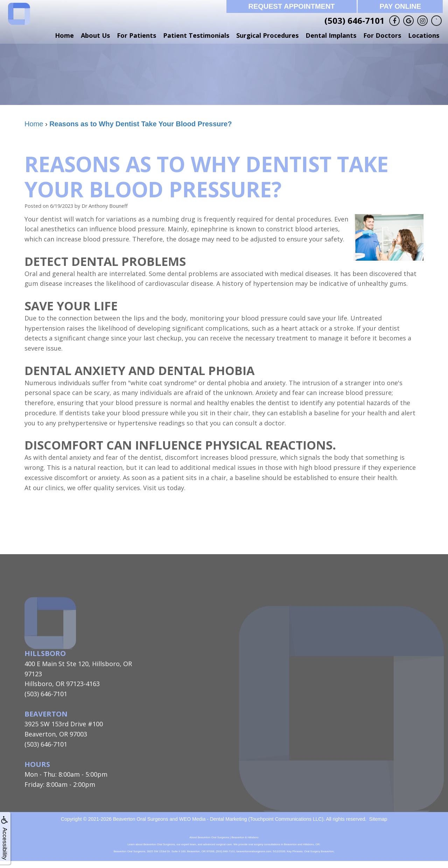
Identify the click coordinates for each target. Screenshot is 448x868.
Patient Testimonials (196, 35)
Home (64, 35)
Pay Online (400, 6)
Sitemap (378, 819)
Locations (424, 35)
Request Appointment (291, 6)
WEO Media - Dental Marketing (213, 819)
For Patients (136, 35)
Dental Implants (331, 35)
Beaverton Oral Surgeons (141, 819)
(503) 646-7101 (355, 20)
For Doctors (382, 35)
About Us (95, 35)
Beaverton (46, 714)
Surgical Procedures (267, 35)
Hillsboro (45, 653)
